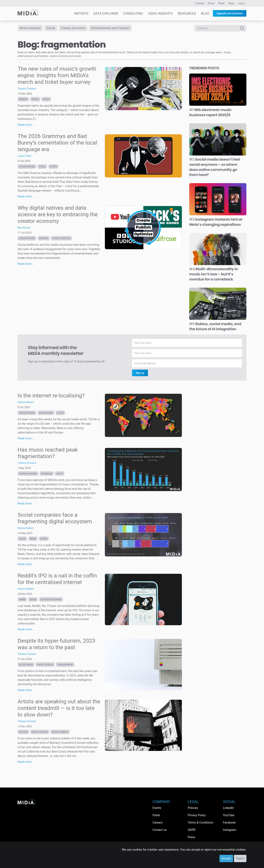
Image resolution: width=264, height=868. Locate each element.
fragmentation (65, 665)
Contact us (160, 830)
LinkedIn (228, 808)
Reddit (22, 599)
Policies (193, 808)
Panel (221, 3)
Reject (240, 858)
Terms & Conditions (201, 823)
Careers (158, 823)
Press (211, 3)
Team (231, 3)
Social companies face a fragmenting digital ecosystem (55, 518)
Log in (241, 3)
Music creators (45, 665)
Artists (35, 99)
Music (46, 99)
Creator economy (61, 238)
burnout (23, 732)
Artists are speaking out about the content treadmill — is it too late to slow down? (59, 708)
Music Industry (31, 28)
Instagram (230, 830)
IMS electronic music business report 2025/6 (210, 112)
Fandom (23, 99)
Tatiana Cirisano (27, 89)
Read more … (26, 125)
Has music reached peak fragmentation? (48, 453)
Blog (205, 13)
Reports (81, 13)
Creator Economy (75, 28)
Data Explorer (106, 13)
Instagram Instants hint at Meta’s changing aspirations (216, 222)
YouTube (229, 815)
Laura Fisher (25, 156)
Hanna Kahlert (26, 402)
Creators (44, 238)
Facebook (229, 823)
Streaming (46, 474)
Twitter (44, 539)
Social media (46, 413)
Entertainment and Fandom (113, 28)
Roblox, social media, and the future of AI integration (215, 326)
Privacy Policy (197, 815)
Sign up (140, 373)
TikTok (33, 539)
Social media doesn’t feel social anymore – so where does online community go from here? (215, 167)
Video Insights (160, 13)
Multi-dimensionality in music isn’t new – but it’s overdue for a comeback (214, 274)
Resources (187, 13)
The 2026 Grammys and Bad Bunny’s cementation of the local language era (57, 143)
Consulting (133, 13)
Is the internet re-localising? (51, 395)
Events (157, 808)
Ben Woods (24, 228)
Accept (226, 858)
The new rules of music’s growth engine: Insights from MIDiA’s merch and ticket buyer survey (57, 75)
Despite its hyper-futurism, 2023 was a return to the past (56, 644)
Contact (200, 3)
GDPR (191, 830)
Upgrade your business (230, 13)
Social (52, 28)
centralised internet (51, 599)
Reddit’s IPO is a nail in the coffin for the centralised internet (57, 579)
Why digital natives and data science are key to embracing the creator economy (58, 214)
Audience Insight (28, 474)
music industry (40, 732)
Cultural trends (27, 167)
